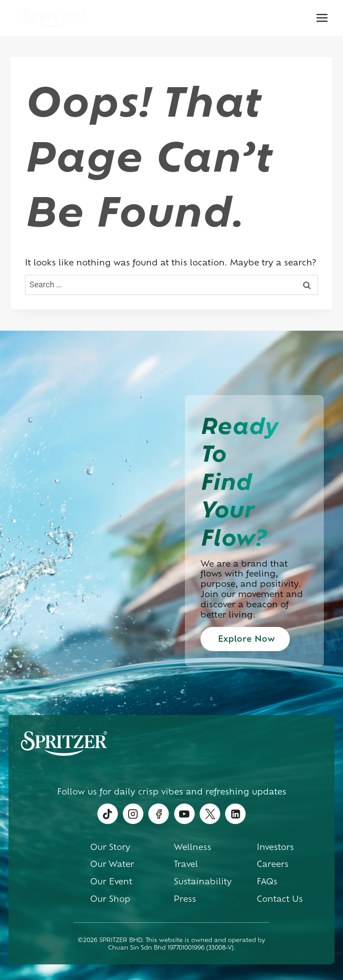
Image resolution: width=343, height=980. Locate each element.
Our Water (112, 863)
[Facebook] (159, 814)
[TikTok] (108, 814)
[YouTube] (184, 814)
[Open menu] (322, 18)
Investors (275, 846)
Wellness (192, 846)
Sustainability (203, 881)
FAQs (267, 881)
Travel (186, 863)
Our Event (111, 881)
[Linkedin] (235, 814)
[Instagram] (133, 814)
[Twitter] (210, 814)
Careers (273, 863)
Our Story (110, 846)
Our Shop (110, 898)
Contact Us (280, 898)
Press (185, 898)
